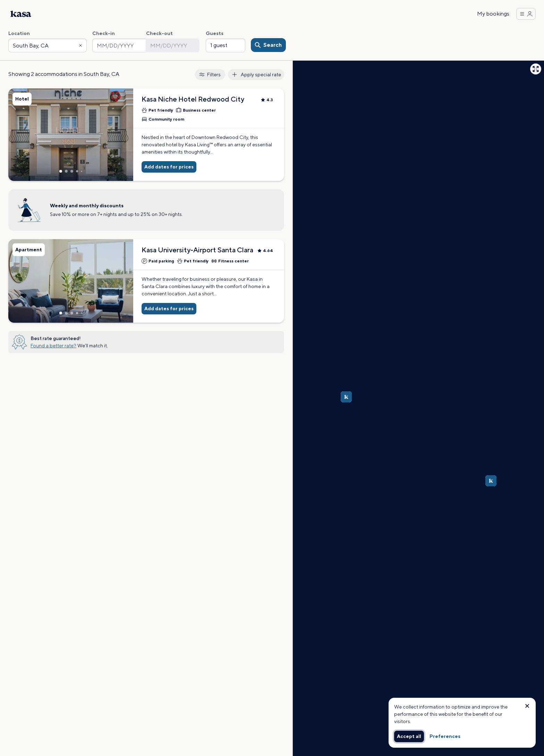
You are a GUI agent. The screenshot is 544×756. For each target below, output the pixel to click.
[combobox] (48, 45)
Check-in (104, 33)
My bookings (493, 14)
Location (19, 33)
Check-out (159, 33)
